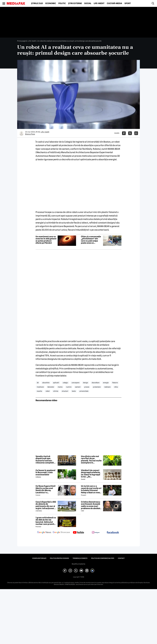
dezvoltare (96, 383)
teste (74, 391)
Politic (62, 3)
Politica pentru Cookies (59, 558)
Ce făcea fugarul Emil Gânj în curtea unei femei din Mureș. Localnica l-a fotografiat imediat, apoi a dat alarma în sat (46, 489)
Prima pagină (22, 41)
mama (60, 387)
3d (38, 383)
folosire (115, 383)
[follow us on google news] (44, 533)
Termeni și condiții (80, 558)
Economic (51, 3)
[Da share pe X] (130, 133)
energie (106, 383)
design (86, 383)
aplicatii (56, 383)
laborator (51, 387)
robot (48, 391)
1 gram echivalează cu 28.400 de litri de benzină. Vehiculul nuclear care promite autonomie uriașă (46, 521)
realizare (107, 387)
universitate (84, 391)
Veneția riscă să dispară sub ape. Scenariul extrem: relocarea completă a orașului (45, 460)
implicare (40, 387)
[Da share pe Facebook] (124, 133)
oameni (78, 387)
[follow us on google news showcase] (61, 533)
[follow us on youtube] (78, 533)
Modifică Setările (78, 564)
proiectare (97, 387)
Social (88, 3)
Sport (128, 3)
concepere (75, 383)
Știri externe (75, 3)
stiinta (56, 391)
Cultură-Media (114, 3)
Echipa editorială (39, 558)
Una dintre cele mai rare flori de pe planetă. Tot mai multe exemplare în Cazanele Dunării (91, 460)
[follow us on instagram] (96, 533)
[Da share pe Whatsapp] (136, 133)
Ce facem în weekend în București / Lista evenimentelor (45, 473)
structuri (65, 391)
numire (69, 387)
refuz (116, 387)
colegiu (65, 383)
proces (87, 387)
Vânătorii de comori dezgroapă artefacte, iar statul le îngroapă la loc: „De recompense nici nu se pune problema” (91, 474)
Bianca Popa (30, 134)
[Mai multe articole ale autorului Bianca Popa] (21, 133)
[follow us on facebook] (113, 533)
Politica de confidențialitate (103, 558)
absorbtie (46, 383)
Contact (121, 558)
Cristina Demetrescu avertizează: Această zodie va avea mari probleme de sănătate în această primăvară (91, 505)
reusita (39, 391)
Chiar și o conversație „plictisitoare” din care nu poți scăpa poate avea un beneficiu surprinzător (91, 240)
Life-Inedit (99, 3)
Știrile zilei (37, 3)
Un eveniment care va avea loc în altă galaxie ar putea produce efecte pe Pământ (46, 240)
